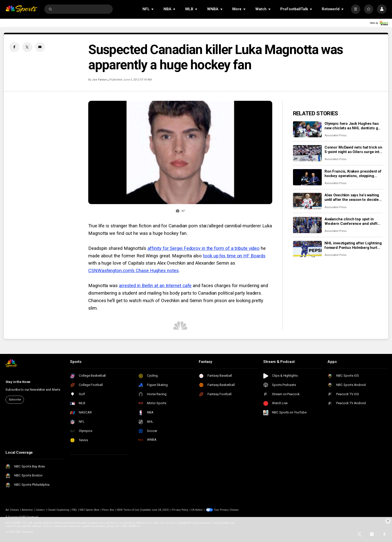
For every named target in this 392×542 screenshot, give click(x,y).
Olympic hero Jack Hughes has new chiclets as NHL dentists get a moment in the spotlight (353, 126)
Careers (40, 510)
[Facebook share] (14, 47)
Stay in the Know (18, 382)
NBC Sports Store (89, 510)
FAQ (74, 510)
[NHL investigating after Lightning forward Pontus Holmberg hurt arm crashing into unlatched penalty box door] (307, 249)
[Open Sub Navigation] (153, 9)
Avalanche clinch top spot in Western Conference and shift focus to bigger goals (351, 221)
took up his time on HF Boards (234, 256)
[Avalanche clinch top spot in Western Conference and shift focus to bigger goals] (307, 225)
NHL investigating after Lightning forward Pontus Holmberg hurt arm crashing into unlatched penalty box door (353, 245)
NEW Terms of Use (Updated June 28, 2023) (143, 510)
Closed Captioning (58, 510)
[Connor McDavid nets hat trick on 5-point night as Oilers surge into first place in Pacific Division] (307, 153)
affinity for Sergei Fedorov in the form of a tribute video (204, 248)
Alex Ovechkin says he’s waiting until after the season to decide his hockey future (352, 197)
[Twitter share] (27, 47)
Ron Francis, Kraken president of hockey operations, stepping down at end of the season (353, 174)
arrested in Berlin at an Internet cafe (155, 286)
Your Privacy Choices (226, 510)
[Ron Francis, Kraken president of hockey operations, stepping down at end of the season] (307, 177)
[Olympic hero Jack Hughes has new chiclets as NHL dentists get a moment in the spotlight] (307, 129)
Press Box (108, 510)
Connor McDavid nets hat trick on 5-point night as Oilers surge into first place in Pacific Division (353, 150)
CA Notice (197, 510)
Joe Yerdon (99, 80)
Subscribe (15, 400)
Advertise (27, 510)
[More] (356, 9)
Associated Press (335, 135)
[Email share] (40, 47)
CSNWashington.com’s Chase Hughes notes (133, 271)
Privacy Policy (180, 510)
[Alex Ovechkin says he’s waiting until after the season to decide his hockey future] (307, 201)
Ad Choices (12, 510)
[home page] (21, 9)
